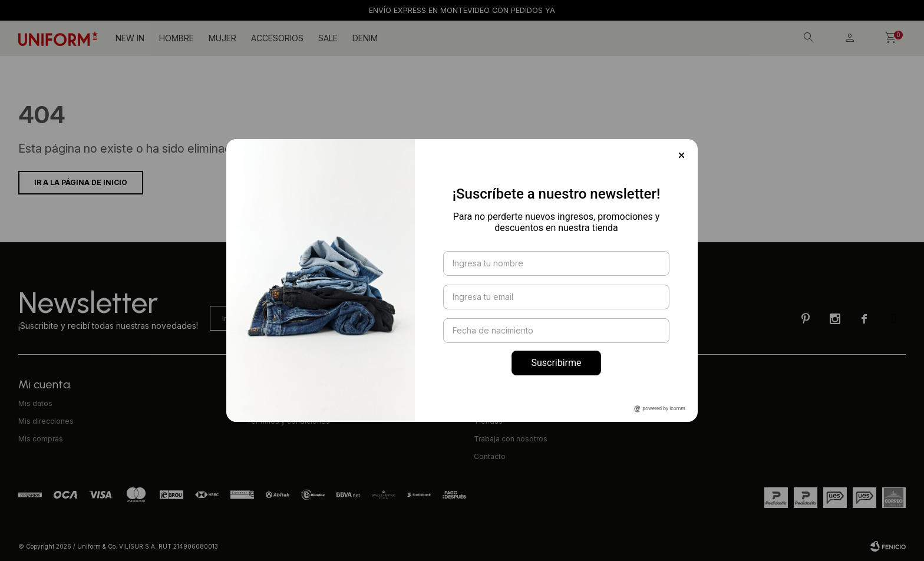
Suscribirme (556, 363)
